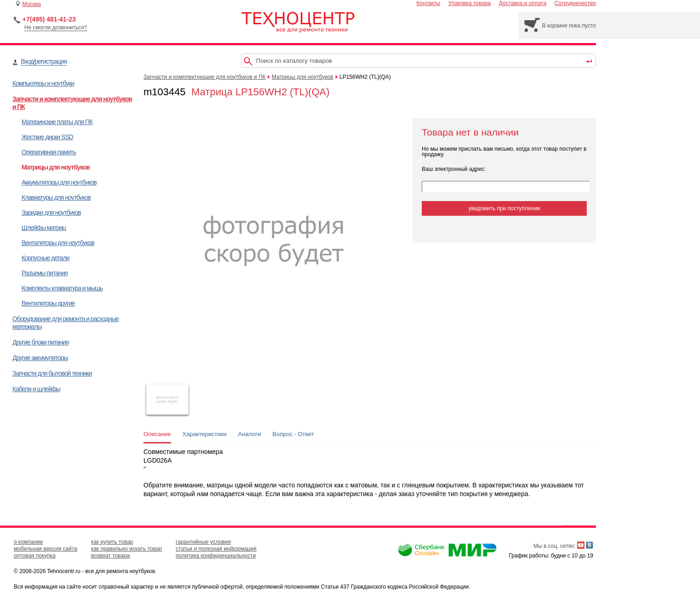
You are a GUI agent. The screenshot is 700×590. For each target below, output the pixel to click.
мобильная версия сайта (45, 549)
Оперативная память (49, 152)
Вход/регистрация (44, 61)
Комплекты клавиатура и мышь (62, 288)
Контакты (428, 3)
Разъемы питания (44, 273)
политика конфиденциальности (216, 556)
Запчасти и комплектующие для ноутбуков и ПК (205, 77)
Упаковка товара (470, 3)
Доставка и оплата (523, 3)
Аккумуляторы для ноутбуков (59, 182)
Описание (157, 434)
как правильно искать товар (126, 549)
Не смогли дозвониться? (56, 27)
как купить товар (112, 542)
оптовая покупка (35, 556)
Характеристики (204, 434)
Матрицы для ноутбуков (56, 167)
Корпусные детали (45, 258)
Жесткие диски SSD (47, 137)
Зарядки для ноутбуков (51, 213)
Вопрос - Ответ (293, 434)
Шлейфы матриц (44, 228)
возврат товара (110, 556)
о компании (28, 542)
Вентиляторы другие (48, 303)
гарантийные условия (203, 542)
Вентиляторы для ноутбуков (58, 243)
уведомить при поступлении (504, 208)
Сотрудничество (575, 3)
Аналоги (249, 434)
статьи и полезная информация (216, 549)
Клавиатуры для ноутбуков (56, 197)
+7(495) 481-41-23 (49, 19)
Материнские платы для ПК (57, 122)
